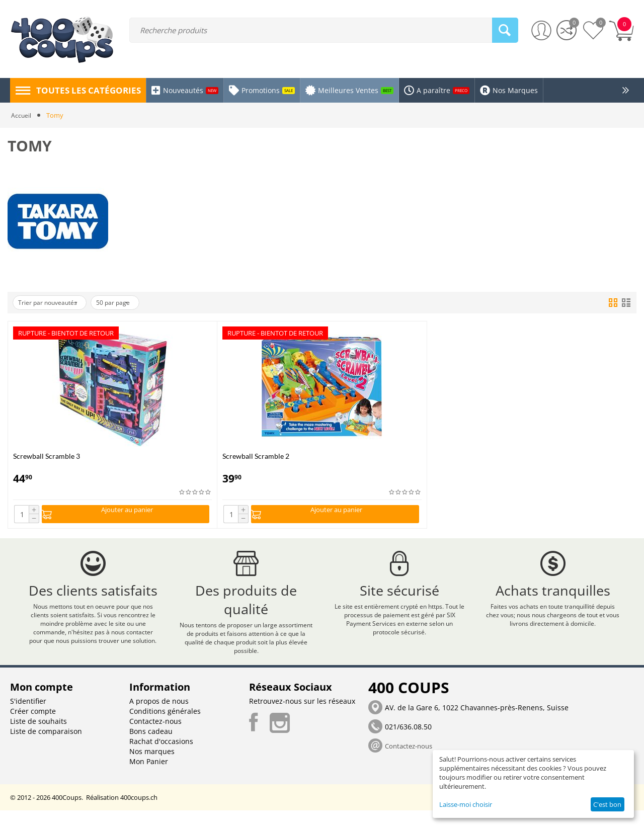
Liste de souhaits (38, 739)
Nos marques (152, 769)
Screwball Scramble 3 (47, 456)
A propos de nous (159, 719)
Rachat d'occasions (161, 759)
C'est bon (607, 804)
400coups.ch (139, 815)
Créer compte (33, 729)
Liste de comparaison (46, 749)
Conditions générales (165, 729)
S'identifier (28, 719)
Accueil (21, 115)
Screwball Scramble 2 (256, 456)
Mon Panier (149, 779)
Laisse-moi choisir (466, 804)
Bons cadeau (151, 749)
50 (129, 303)
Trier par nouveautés (53, 303)
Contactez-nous (155, 739)
